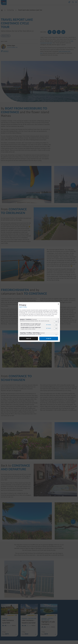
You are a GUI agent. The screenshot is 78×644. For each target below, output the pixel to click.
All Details (49, 325)
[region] (39, 327)
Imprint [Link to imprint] (21, 307)
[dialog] (39, 322)
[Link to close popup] (58, 304)
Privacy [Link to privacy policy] (25, 307)
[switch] (56, 321)
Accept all (49, 339)
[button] (54, 322)
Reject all (29, 339)
